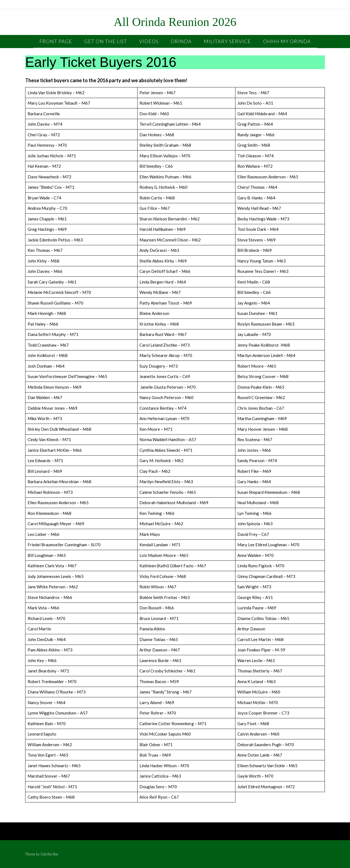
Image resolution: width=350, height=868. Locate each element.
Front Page (56, 41)
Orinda (181, 41)
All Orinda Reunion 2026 (175, 22)
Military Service (227, 41)
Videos (149, 41)
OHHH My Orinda (287, 41)
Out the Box (49, 854)
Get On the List (106, 41)
